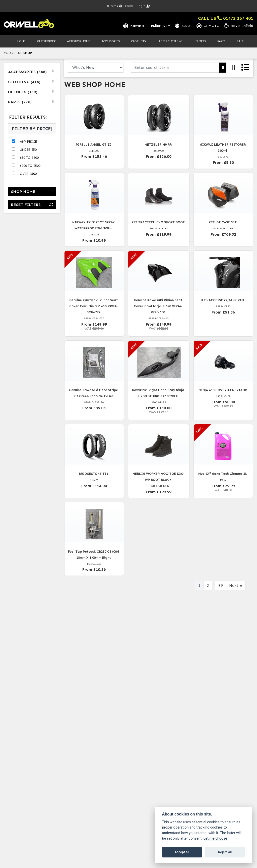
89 (221, 585)
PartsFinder (46, 41)
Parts (221, 41)
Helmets (200, 41)
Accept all (182, 852)
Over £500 (28, 174)
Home (21, 41)
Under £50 (28, 150)
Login (143, 6)
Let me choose (215, 838)
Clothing (138, 41)
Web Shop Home (78, 41)
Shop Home (32, 192)
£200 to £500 (30, 166)
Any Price (28, 142)
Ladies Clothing (170, 41)
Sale (240, 41)
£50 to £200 (29, 158)
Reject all (225, 852)
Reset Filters (32, 205)
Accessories (111, 41)
